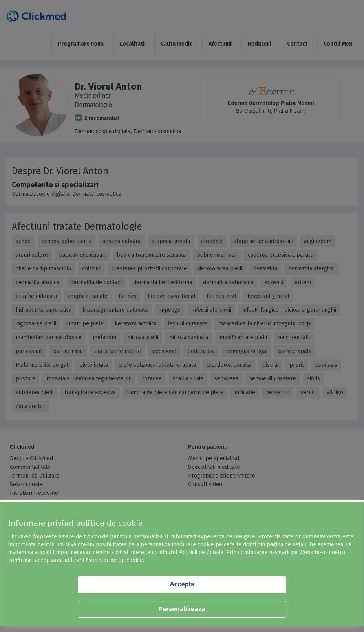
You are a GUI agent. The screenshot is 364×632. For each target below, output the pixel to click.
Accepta (182, 584)
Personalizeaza (182, 609)
